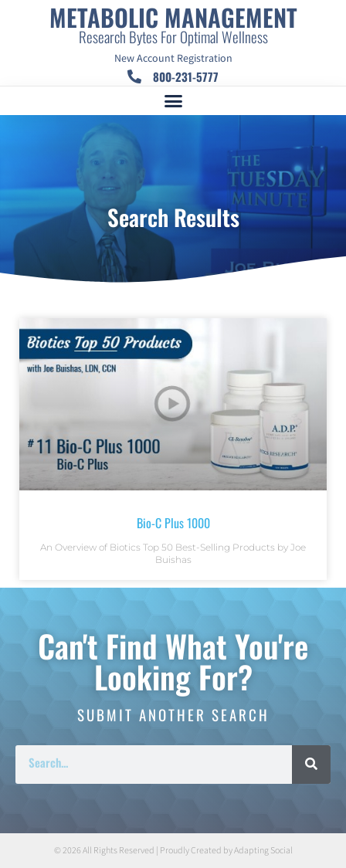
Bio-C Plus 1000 (173, 523)
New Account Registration (173, 59)
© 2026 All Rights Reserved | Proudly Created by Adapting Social (173, 851)
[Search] (311, 765)
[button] (173, 101)
